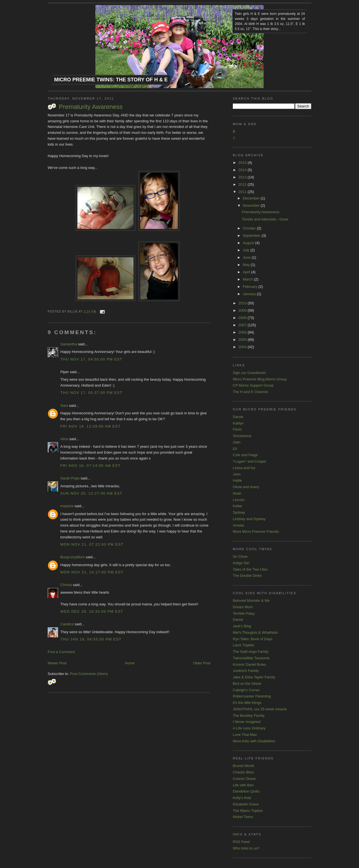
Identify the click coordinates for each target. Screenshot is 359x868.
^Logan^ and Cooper (250, 461)
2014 (243, 170)
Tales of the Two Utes (250, 569)
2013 (243, 177)
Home (130, 663)
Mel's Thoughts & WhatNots (255, 632)
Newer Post (57, 663)
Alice (64, 439)
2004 (243, 347)
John (237, 474)
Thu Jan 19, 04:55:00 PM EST (91, 639)
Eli (235, 449)
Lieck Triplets (243, 645)
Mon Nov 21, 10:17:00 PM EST (92, 572)
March (248, 279)
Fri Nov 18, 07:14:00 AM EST (90, 466)
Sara (64, 406)
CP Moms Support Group (253, 385)
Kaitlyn (238, 423)
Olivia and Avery (246, 487)
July (247, 250)
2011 (243, 192)
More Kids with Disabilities (254, 741)
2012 (243, 184)
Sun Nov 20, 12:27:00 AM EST (91, 493)
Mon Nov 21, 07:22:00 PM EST (92, 544)
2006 (243, 332)
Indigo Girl (241, 563)
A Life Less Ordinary (249, 728)
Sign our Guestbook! (249, 373)
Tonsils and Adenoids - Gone (265, 219)
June (247, 257)
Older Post (202, 663)
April (247, 272)
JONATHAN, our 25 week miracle (260, 709)
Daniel (238, 620)
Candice (67, 624)
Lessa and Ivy (244, 468)
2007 (243, 325)
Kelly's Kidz (242, 798)
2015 (243, 163)
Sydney (239, 512)
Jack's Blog (242, 626)
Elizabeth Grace (246, 804)
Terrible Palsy (244, 613)
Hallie (237, 480)
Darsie (238, 417)
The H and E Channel (250, 392)
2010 (243, 303)
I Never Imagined (247, 722)
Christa (66, 585)
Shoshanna (242, 436)
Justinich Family (246, 671)
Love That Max (245, 735)
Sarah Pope (70, 478)
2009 (243, 310)
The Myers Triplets (248, 811)
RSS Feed (241, 842)
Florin (237, 429)
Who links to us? (246, 848)
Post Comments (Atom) (89, 674)
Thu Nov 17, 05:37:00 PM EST (91, 393)
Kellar (237, 506)
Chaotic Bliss (243, 772)
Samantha (69, 344)
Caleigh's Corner (246, 690)
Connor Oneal (244, 779)
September (252, 236)
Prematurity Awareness (91, 107)
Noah (237, 493)
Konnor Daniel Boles (249, 664)
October (250, 228)
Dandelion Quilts (246, 791)
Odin (237, 442)
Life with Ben (243, 785)
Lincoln (239, 500)
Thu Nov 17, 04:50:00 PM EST (91, 359)
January (250, 294)
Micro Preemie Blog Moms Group (260, 379)
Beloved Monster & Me (251, 601)
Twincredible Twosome (251, 658)
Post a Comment (61, 652)
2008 (243, 318)
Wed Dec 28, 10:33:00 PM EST (92, 611)
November (252, 205)
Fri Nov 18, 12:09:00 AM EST (90, 426)
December (252, 198)
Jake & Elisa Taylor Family (254, 677)
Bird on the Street (247, 684)
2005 (243, 340)
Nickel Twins (243, 817)
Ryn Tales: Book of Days (253, 639)
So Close (240, 556)
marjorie (67, 506)
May (247, 265)
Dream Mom (243, 607)
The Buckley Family (249, 716)
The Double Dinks (247, 576)
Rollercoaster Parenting (252, 696)
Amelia (238, 525)
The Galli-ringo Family (251, 652)
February (251, 287)
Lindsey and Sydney (249, 519)
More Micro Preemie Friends (256, 531)
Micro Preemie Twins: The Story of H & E (111, 80)
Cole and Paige (245, 455)
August (249, 243)
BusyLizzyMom (73, 557)
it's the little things (247, 703)
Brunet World (243, 766)
